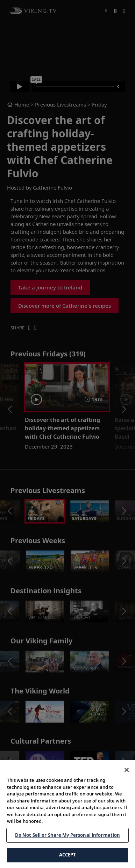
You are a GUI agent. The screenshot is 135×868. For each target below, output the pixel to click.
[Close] (127, 770)
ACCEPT (68, 855)
